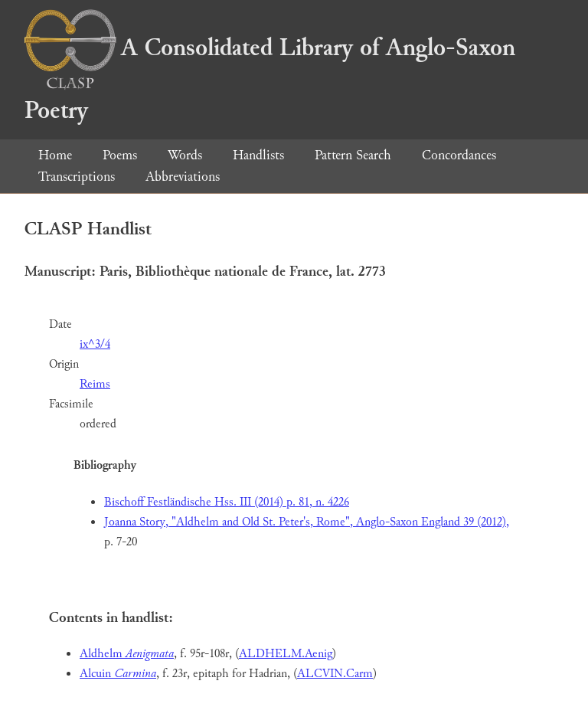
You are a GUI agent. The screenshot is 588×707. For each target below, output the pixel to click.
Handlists (258, 155)
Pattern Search (353, 155)
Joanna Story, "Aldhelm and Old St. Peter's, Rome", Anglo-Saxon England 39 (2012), (307, 522)
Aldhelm (127, 654)
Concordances (459, 155)
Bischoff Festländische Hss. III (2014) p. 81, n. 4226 (227, 502)
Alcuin (118, 674)
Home (55, 155)
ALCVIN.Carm (335, 674)
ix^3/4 (95, 344)
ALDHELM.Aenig (286, 654)
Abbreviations (183, 177)
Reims (95, 384)
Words (185, 155)
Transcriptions (77, 177)
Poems (120, 155)
